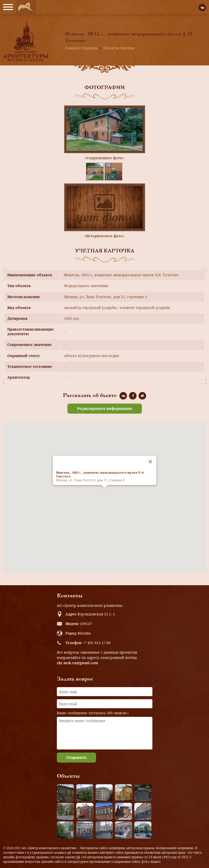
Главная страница (81, 48)
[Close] (150, 462)
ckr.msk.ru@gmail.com (77, 663)
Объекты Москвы (119, 48)
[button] (105, 492)
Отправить (76, 757)
